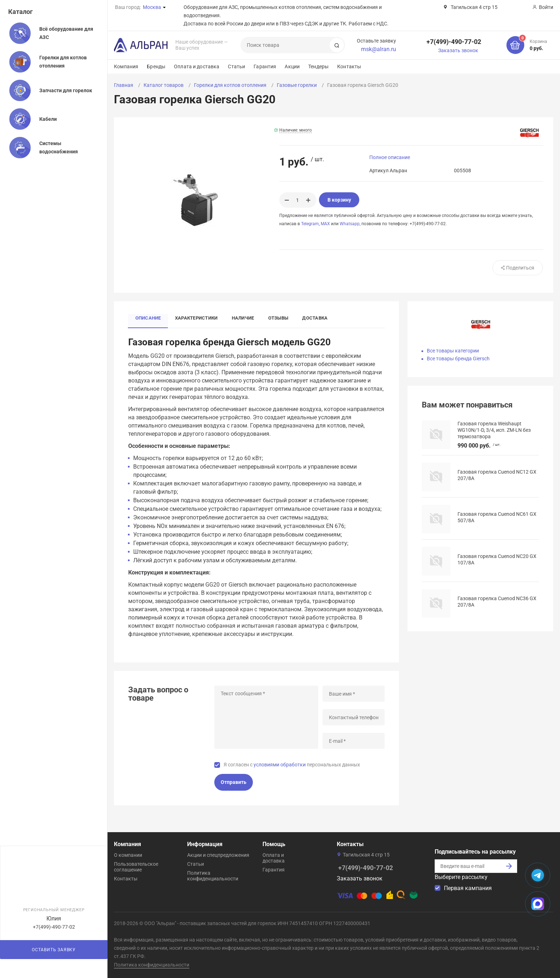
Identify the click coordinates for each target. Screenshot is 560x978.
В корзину (339, 200)
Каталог (21, 12)
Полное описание (390, 157)
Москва (152, 7)
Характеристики (197, 318)
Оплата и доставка (197, 66)
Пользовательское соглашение (136, 867)
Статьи (236, 66)
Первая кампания (468, 888)
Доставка (316, 318)
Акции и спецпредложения (218, 855)
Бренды (156, 66)
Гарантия (265, 66)
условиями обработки (280, 765)
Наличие (243, 318)
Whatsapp (350, 224)
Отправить (234, 782)
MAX (325, 224)
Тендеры (318, 66)
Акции (292, 66)
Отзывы (279, 318)
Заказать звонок (458, 50)
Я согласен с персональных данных (292, 765)
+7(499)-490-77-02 (454, 42)
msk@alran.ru (379, 49)
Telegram (310, 224)
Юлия (54, 918)
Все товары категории (453, 351)
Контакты (349, 66)
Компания (126, 66)
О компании (128, 855)
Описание (148, 318)
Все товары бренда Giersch (458, 359)
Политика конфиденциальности (213, 876)
